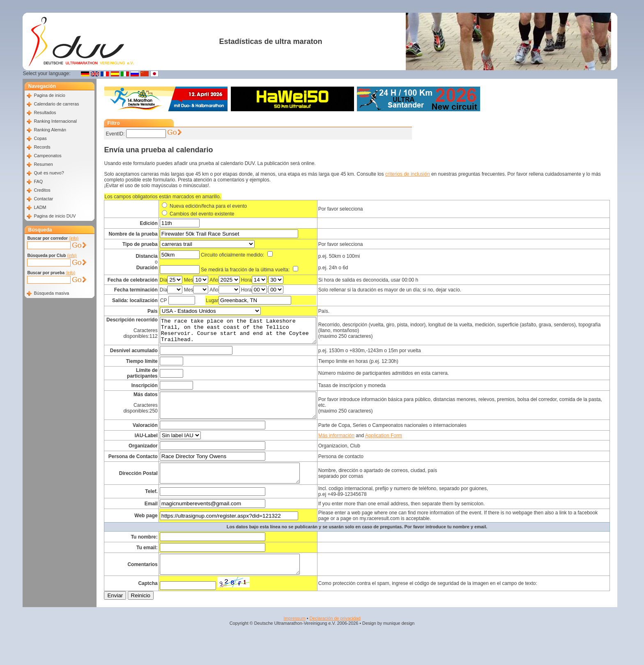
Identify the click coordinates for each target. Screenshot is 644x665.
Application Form (401, 446)
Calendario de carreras (56, 104)
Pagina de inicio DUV (55, 216)
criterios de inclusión (408, 174)
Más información (354, 446)
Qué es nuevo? (49, 173)
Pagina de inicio (49, 95)
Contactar (43, 199)
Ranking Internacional (55, 121)
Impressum (294, 636)
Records (42, 147)
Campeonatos (47, 156)
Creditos (42, 190)
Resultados (45, 112)
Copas (40, 138)
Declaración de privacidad (335, 636)
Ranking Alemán (50, 130)
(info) (74, 238)
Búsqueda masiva (51, 293)
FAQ (38, 181)
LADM (40, 207)
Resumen (43, 164)
